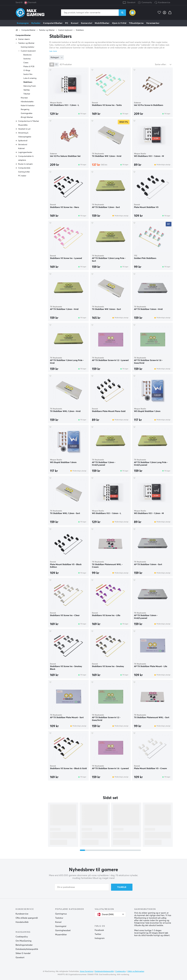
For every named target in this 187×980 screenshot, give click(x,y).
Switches (27, 59)
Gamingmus (61, 914)
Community (145, 3)
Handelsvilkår (22, 922)
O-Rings (27, 70)
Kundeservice (164, 3)
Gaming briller (24, 172)
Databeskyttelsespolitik (27, 949)
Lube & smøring (30, 78)
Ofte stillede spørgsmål (27, 918)
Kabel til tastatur (28, 106)
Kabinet (21, 148)
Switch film (28, 74)
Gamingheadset (63, 930)
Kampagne (23, 23)
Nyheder (36, 23)
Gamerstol (87, 23)
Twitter (98, 934)
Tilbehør (27, 94)
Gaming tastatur (28, 47)
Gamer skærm (24, 39)
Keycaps (24, 98)
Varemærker (153, 23)
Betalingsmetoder (24, 945)
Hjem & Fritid (119, 23)
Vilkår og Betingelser (136, 971)
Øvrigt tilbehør (27, 117)
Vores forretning (86, 971)
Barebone (27, 55)
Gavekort (131, 3)
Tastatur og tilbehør (47, 30)
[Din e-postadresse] (82, 887)
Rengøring (25, 109)
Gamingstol (61, 926)
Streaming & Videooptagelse (25, 135)
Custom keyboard (65, 30)
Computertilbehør (53, 23)
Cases (26, 63)
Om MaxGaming (24, 941)
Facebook (99, 930)
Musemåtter (61, 935)
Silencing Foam (30, 86)
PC (67, 23)
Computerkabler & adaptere (26, 158)
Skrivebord (23, 145)
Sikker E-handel (23, 953)
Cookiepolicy (22, 937)
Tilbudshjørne (136, 23)
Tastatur (59, 918)
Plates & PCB (29, 67)
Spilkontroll (23, 141)
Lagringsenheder (25, 152)
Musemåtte (23, 125)
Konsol (75, 23)
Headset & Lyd (24, 129)
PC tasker (22, 176)
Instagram (100, 938)
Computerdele (24, 168)
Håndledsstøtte (27, 102)
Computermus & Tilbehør (29, 121)
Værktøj (26, 90)
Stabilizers (80, 30)
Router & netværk (25, 164)
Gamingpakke (27, 113)
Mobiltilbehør (102, 23)
